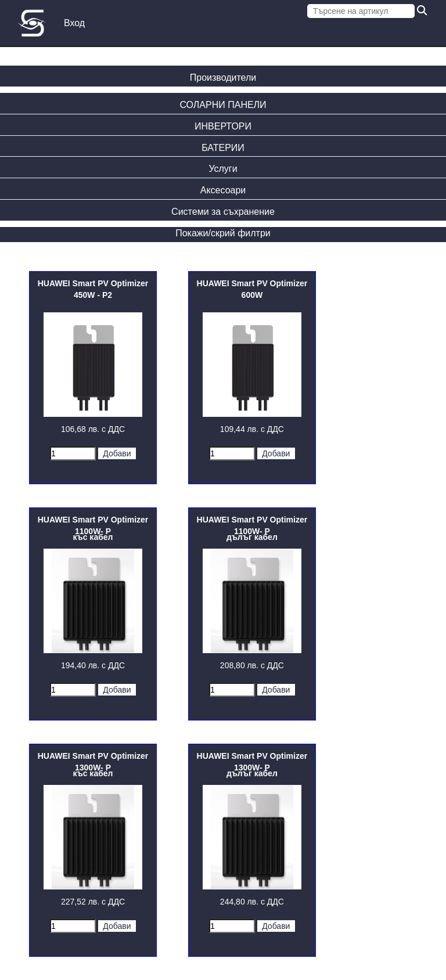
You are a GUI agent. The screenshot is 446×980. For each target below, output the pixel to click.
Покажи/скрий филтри (223, 233)
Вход (74, 23)
